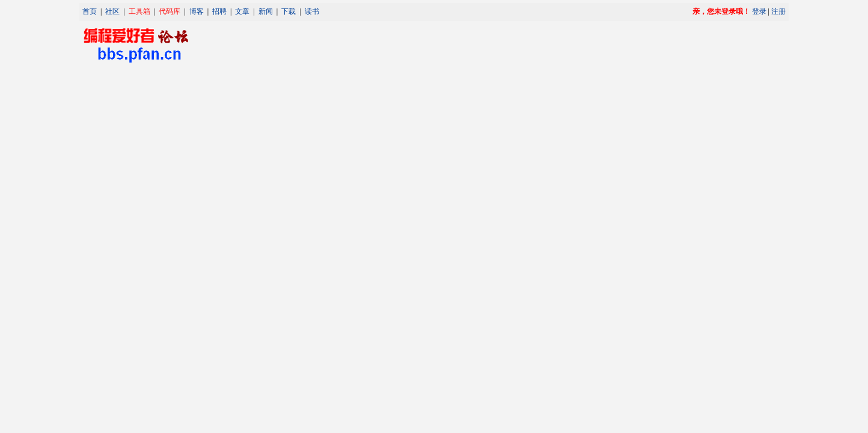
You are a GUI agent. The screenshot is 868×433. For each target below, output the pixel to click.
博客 (197, 11)
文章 (242, 11)
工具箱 (139, 11)
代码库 (170, 11)
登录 (759, 11)
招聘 (219, 11)
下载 (289, 11)
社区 (112, 11)
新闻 (266, 11)
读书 (312, 11)
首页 (90, 11)
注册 (778, 11)
